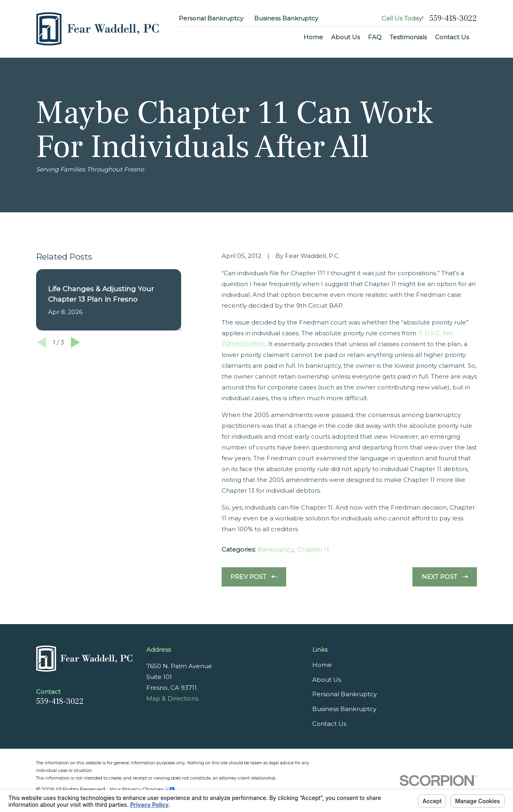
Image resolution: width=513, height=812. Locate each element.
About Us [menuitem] (345, 37)
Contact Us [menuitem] (452, 37)
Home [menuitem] (313, 37)
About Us (327, 680)
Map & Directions (172, 698)
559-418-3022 (453, 18)
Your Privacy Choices (142, 789)
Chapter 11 (313, 549)
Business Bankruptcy (286, 18)
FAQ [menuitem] (375, 37)
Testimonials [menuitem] (408, 37)
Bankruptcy (275, 549)
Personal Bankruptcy (211, 18)
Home (322, 665)
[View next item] (76, 342)
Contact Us (329, 724)
